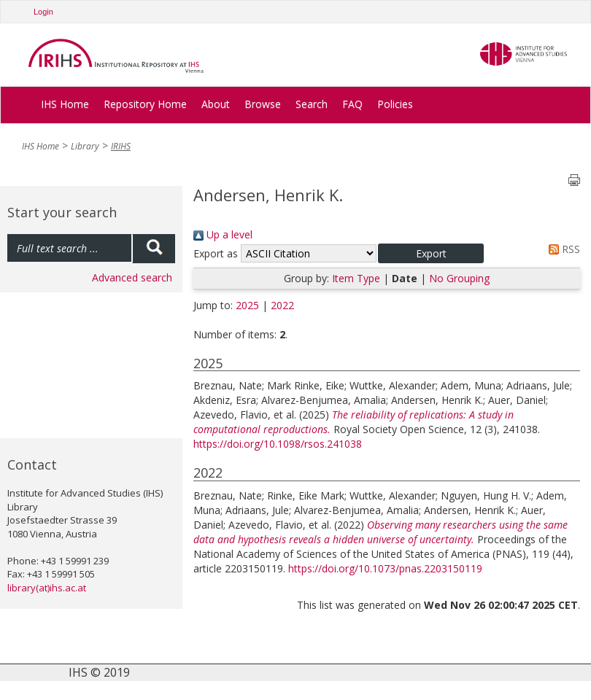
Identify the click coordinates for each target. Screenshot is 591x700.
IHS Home (65, 104)
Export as (216, 253)
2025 (247, 305)
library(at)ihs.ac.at (47, 588)
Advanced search (132, 277)
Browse (263, 104)
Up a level (223, 234)
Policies (395, 104)
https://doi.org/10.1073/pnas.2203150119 (385, 568)
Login (43, 12)
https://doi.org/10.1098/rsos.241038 (278, 444)
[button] (431, 253)
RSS (562, 249)
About (216, 104)
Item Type (356, 278)
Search (312, 104)
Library (85, 146)
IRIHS (121, 146)
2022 (282, 305)
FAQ (352, 104)
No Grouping (459, 278)
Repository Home (145, 104)
